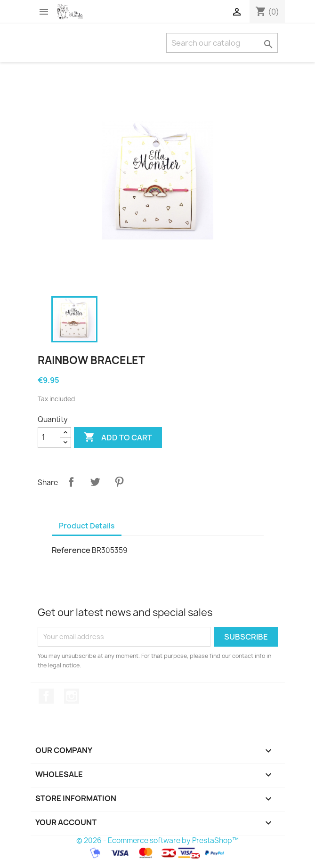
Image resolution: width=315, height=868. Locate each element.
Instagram (72, 696)
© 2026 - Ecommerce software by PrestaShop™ (157, 840)
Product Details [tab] (87, 526)
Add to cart (118, 438)
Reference (71, 550)
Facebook (46, 696)
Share (71, 482)
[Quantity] (49, 438)
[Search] (222, 43)
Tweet (95, 482)
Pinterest (119, 482)
